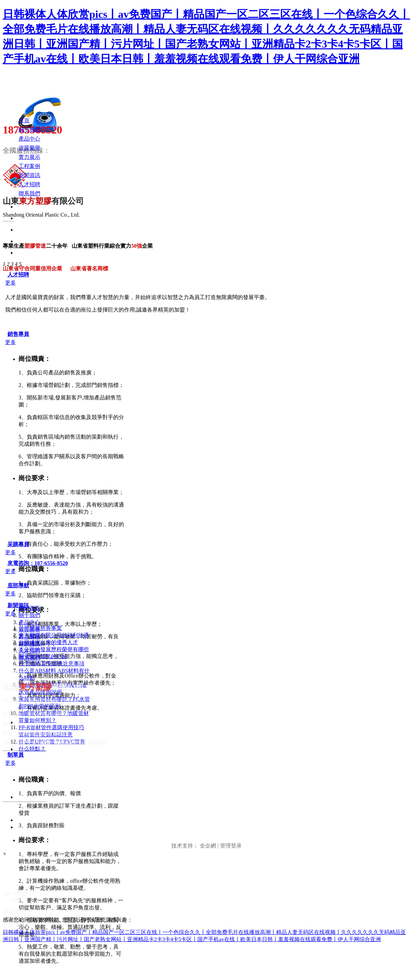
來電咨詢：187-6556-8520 (38, 563)
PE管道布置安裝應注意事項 (52, 664)
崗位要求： (35, 478)
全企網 (208, 846)
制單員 (16, 755)
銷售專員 (18, 334)
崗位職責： (35, 359)
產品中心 (29, 622)
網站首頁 (29, 608)
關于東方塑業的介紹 (43, 656)
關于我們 (29, 615)
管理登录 (231, 846)
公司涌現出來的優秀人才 (48, 642)
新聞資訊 (18, 605)
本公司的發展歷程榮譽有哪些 (54, 649)
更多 (10, 283)
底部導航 (18, 585)
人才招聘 (18, 275)
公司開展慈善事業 (40, 628)
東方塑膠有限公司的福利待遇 (54, 635)
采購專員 (18, 544)
